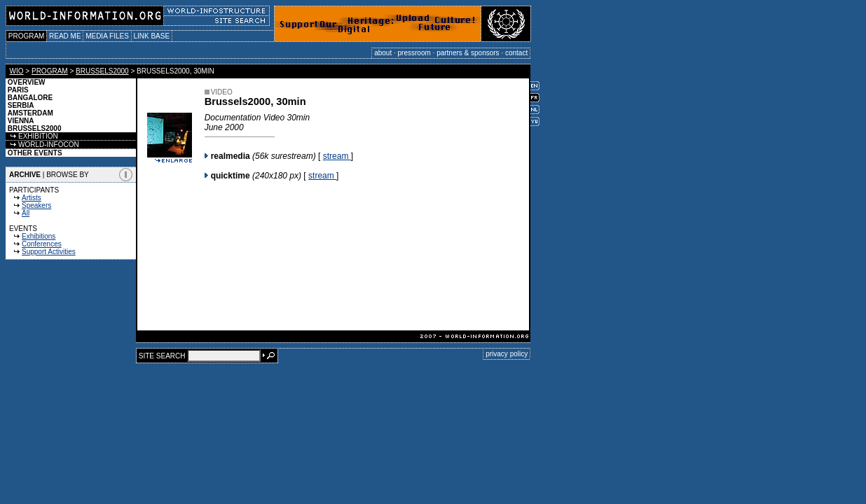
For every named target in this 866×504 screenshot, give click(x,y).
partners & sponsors (468, 53)
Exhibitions (39, 236)
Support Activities (49, 252)
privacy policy (507, 354)
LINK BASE (152, 36)
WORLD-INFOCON (42, 145)
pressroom (414, 53)
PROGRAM (26, 36)
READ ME (65, 36)
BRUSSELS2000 (102, 71)
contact (516, 53)
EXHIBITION (32, 136)
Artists (32, 198)
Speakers (36, 205)
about (383, 53)
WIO (17, 71)
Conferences (42, 244)
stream (337, 156)
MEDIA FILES (107, 36)
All (26, 213)
